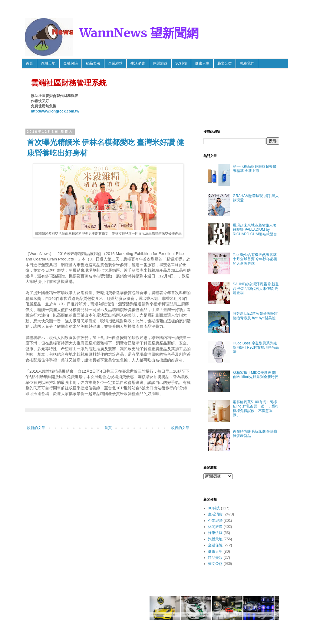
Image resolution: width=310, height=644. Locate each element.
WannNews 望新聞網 (139, 33)
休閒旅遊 (160, 63)
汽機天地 (48, 63)
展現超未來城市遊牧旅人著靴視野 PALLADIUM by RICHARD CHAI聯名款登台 (255, 230)
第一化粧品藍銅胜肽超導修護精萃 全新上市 (255, 169)
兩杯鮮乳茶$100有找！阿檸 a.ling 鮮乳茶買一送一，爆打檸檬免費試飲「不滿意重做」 (256, 409)
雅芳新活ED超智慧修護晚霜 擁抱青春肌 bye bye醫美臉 (255, 316)
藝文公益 (225, 63)
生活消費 (138, 63)
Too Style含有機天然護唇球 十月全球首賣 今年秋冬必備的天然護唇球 (255, 259)
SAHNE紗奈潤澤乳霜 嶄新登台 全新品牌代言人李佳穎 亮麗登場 (256, 288)
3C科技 (181, 63)
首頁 (29, 63)
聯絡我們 (247, 63)
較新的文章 (36, 428)
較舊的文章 (180, 428)
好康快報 (215, 533)
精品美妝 (93, 63)
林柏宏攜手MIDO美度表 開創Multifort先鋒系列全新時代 (256, 375)
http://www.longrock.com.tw (55, 111)
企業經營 (115, 63)
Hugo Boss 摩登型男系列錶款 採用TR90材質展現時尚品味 (256, 348)
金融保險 (71, 63)
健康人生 (202, 63)
